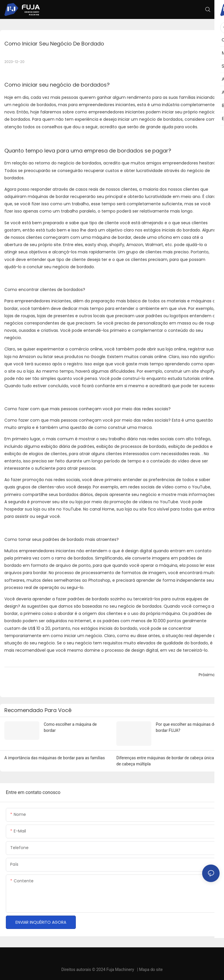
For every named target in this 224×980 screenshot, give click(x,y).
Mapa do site (151, 970)
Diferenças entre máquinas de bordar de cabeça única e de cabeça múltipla (167, 761)
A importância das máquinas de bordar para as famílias (55, 758)
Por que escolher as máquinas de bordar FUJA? (186, 727)
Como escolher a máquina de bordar (70, 727)
